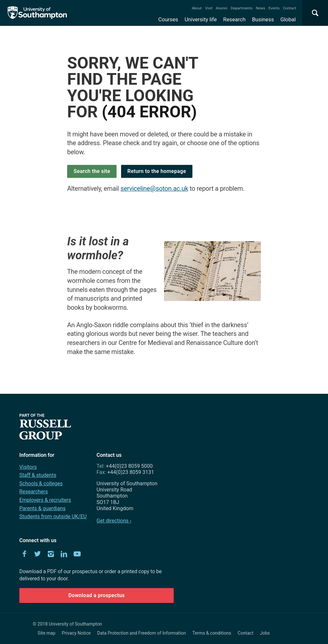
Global (288, 19)
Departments (242, 8)
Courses (168, 19)
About (197, 8)
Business (263, 19)
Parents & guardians (42, 508)
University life (201, 19)
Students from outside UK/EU (53, 516)
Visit (209, 8)
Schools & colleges (41, 483)
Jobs (265, 633)
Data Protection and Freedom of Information (142, 633)
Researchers (34, 492)
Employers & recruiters (45, 500)
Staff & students (38, 475)
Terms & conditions (212, 633)
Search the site (92, 171)
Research (234, 19)
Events (274, 8)
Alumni (221, 8)
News (260, 8)
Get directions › (114, 521)
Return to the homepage (157, 171)
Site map (47, 633)
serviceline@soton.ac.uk (154, 189)
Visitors (28, 467)
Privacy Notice (76, 633)
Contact (289, 8)
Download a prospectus (97, 595)
